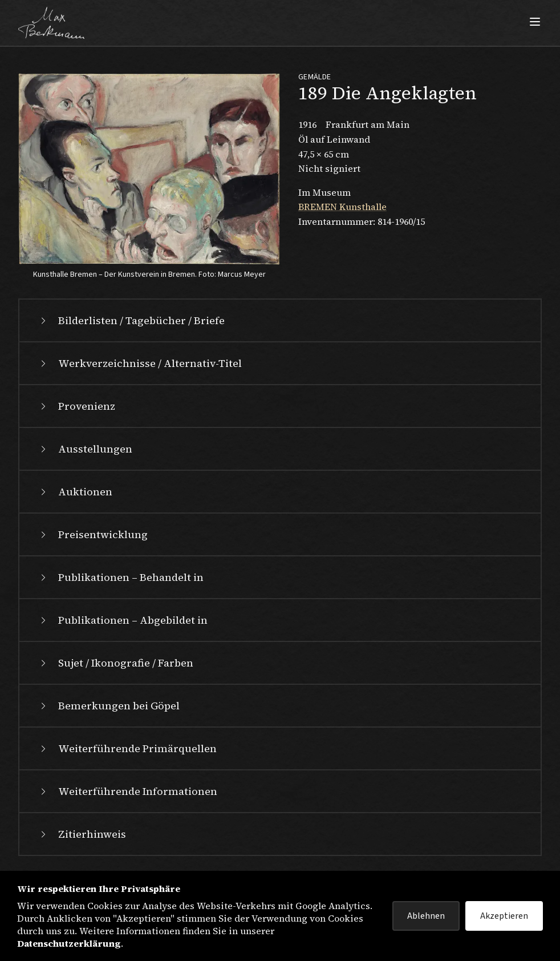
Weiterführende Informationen (127, 791)
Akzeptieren (504, 916)
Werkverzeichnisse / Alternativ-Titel (140, 363)
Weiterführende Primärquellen (127, 748)
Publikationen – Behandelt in (121, 577)
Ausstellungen (85, 449)
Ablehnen (426, 916)
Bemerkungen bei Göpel (109, 706)
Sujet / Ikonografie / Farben (115, 663)
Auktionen (75, 492)
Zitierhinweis (82, 834)
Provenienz (76, 406)
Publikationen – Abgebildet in (123, 620)
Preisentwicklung (93, 534)
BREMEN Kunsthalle (342, 207)
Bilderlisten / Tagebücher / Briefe (131, 320)
